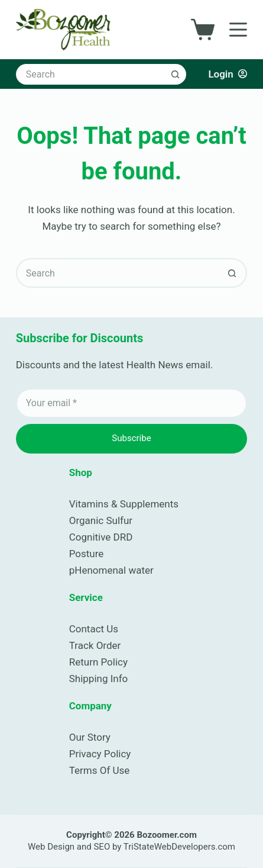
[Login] (228, 74)
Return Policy (98, 662)
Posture (87, 554)
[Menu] (238, 30)
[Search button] (176, 74)
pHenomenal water (111, 570)
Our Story (90, 737)
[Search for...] (91, 74)
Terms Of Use (100, 770)
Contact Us (94, 629)
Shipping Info (99, 679)
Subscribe (131, 438)
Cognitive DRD (101, 537)
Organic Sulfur (101, 520)
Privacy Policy (100, 754)
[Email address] (132, 403)
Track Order (95, 645)
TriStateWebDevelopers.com (179, 847)
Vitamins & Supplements (124, 504)
